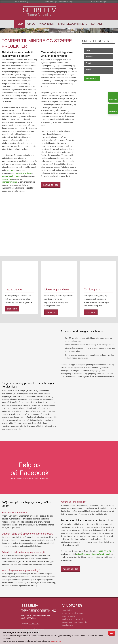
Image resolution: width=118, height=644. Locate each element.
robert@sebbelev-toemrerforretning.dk (93, 554)
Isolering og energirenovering (75, 622)
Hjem (20, 24)
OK (112, 633)
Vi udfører (47, 24)
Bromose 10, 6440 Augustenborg (36, 615)
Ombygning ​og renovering (74, 619)
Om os (31, 24)
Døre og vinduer (69, 616)
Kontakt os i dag (51, 185)
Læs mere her (56, 641)
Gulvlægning (68, 625)
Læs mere (12, 309)
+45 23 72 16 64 (104, 551)
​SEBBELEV (39, 10)
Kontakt (97, 24)
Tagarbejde (67, 610)
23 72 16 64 (34, 624)
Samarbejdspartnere (73, 24)
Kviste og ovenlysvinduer (73, 613)
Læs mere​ (51, 312)
